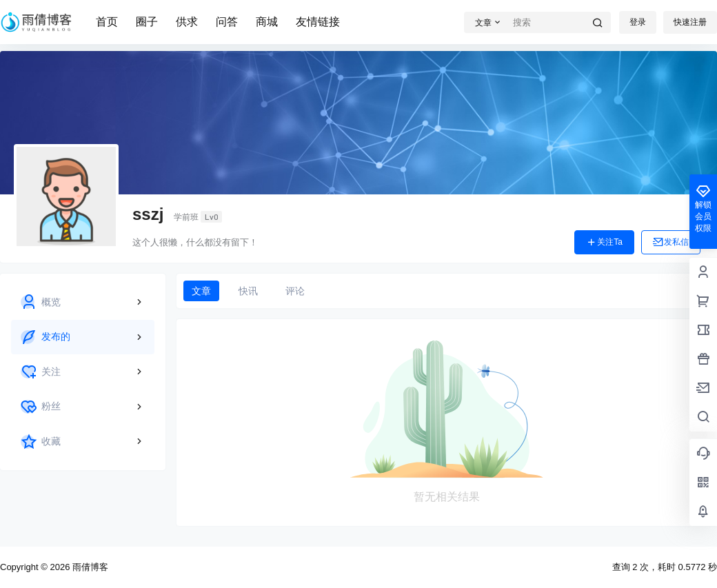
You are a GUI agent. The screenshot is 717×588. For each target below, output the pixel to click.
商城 (267, 22)
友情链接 (318, 22)
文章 (201, 291)
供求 (187, 22)
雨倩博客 (89, 567)
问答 (227, 22)
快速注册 (690, 22)
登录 (638, 22)
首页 (107, 22)
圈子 (147, 22)
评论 (295, 291)
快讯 (248, 291)
